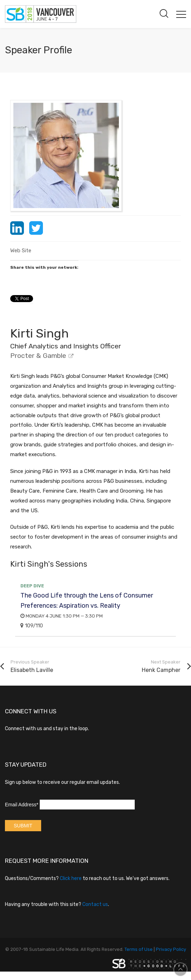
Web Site (21, 251)
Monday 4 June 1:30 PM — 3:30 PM (62, 616)
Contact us (95, 904)
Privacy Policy (171, 949)
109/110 (32, 626)
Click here (71, 878)
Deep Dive (32, 586)
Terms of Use (139, 949)
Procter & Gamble (38, 356)
